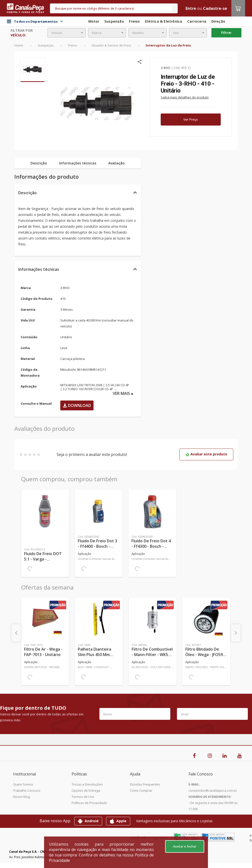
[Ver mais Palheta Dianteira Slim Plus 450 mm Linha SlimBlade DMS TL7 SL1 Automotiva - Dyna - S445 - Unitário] (99, 619)
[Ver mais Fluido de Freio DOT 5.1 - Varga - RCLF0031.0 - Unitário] (45, 511)
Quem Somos (23, 784)
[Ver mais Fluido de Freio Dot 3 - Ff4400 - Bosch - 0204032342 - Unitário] (99, 511)
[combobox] (67, 33)
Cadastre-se (215, 8)
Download (77, 405)
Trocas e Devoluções (87, 784)
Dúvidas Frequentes (145, 784)
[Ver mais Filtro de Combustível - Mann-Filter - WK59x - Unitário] (153, 619)
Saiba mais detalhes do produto (185, 97)
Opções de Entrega (86, 790)
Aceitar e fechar (185, 846)
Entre (191, 8)
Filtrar (226, 32)
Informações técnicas (39, 269)
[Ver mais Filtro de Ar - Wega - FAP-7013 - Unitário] (45, 619)
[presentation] (16, 633)
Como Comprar (141, 790)
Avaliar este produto (206, 454)
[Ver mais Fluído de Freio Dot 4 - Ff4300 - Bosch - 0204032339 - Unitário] (152, 511)
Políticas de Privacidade (89, 803)
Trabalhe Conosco (27, 790)
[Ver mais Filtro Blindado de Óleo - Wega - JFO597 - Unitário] (206, 619)
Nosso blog (21, 797)
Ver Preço (191, 119)
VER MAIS (123, 394)
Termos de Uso (83, 797)
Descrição (27, 193)
